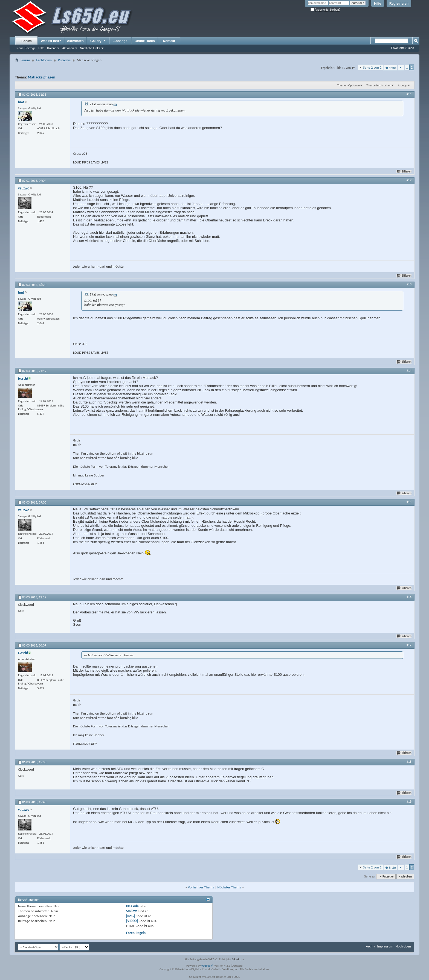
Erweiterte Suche (402, 48)
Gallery (98, 41)
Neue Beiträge (26, 48)
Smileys (132, 911)
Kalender (53, 48)
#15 (409, 502)
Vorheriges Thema (201, 887)
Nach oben (405, 877)
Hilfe (378, 4)
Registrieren (399, 4)
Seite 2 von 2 (372, 67)
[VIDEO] (132, 921)
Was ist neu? (51, 41)
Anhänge (120, 41)
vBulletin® (208, 966)
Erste (390, 68)
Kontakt (169, 41)
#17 (409, 645)
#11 (409, 94)
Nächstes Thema (229, 887)
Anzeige (403, 85)
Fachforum (44, 60)
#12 (409, 180)
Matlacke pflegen (42, 77)
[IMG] (131, 916)
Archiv (370, 946)
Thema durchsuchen (379, 85)
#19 (409, 801)
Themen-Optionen (349, 85)
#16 (409, 597)
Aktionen (68, 48)
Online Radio (145, 41)
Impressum (385, 946)
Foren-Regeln (136, 933)
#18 (409, 762)
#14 (409, 370)
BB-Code (132, 906)
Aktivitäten (75, 41)
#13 (409, 284)
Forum (26, 41)
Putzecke (64, 60)
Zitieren (404, 172)
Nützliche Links (90, 48)
